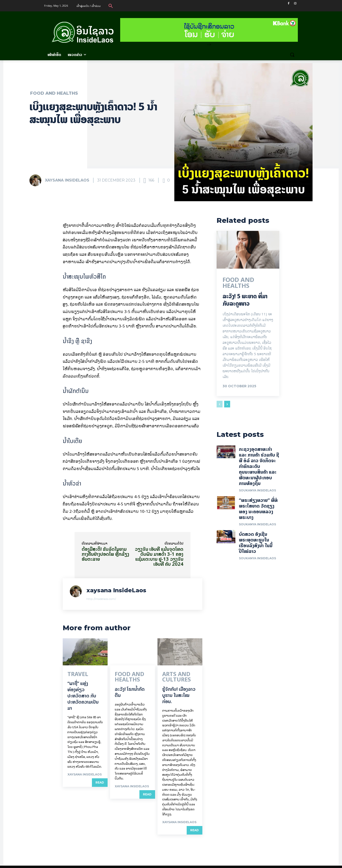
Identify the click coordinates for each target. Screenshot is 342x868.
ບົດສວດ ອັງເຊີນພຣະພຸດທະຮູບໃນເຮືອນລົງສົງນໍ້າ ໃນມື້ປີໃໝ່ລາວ (256, 545)
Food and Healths (54, 93)
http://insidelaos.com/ (101, 599)
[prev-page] (220, 405)
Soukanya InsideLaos (257, 493)
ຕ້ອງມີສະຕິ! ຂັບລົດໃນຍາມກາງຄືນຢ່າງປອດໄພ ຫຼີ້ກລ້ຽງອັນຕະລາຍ (105, 554)
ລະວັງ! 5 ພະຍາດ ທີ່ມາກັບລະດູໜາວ (245, 301)
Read (100, 782)
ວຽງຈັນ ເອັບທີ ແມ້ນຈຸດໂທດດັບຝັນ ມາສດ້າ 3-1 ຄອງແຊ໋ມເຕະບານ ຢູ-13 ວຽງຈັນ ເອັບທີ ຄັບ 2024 (159, 556)
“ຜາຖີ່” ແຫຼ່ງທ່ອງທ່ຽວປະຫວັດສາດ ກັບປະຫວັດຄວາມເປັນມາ (83, 695)
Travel (74, 675)
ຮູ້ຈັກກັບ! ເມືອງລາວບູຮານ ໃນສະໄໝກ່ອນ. (179, 689)
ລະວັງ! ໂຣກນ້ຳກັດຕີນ (130, 686)
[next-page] (227, 405)
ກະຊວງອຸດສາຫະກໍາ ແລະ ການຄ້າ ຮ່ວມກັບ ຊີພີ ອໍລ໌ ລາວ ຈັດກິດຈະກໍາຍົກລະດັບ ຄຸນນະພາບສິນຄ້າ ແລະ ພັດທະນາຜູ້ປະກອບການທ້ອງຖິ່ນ (259, 469)
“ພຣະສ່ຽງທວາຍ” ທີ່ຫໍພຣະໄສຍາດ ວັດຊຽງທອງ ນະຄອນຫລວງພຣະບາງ (258, 511)
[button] (111, 6)
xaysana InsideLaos (67, 180)
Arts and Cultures (180, 675)
